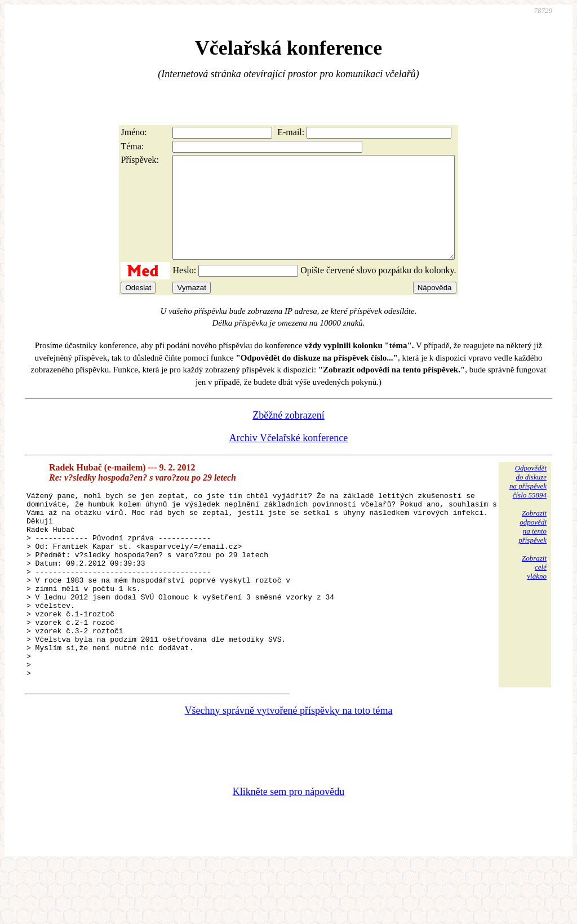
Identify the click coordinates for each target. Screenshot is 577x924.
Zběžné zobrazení (288, 436)
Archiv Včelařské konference (289, 458)
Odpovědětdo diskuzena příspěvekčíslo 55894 (528, 502)
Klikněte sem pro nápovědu (288, 849)
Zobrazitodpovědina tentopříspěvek (532, 547)
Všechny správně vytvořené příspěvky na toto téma (289, 768)
